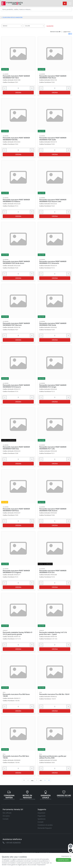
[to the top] (71, 850)
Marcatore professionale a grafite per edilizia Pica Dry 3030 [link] (53, 757)
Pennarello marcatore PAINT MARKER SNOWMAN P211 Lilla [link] (53, 448)
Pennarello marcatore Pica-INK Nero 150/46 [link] (16, 757)
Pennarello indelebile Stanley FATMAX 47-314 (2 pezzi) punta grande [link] (18, 633)
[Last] (49, 780)
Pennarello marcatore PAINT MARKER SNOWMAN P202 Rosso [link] (53, 77)
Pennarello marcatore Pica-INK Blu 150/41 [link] (54, 694)
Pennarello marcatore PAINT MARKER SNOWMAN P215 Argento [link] (16, 572)
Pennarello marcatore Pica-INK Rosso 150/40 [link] (16, 695)
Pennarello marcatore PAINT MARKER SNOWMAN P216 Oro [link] (53, 572)
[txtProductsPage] (37, 780)
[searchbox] (22, 28)
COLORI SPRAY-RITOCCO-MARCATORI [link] (12, 17)
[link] (12, 3)
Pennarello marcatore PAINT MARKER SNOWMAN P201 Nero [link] (16, 77)
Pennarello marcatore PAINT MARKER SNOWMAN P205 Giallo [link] (53, 139)
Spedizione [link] (42, 819)
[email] (71, 846)
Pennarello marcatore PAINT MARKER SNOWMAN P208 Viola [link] (16, 448)
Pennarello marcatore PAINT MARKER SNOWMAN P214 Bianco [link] (16, 201)
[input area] (36, 9)
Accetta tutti (63, 860)
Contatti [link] (6, 819)
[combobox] (12, 26)
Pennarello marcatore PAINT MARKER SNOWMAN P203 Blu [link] (16, 139)
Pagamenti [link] (41, 816)
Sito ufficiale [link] (7, 813)
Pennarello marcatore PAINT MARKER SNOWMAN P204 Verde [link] (53, 324)
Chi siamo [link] (6, 816)
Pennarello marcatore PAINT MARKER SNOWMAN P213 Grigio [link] (53, 386)
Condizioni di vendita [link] (45, 825)
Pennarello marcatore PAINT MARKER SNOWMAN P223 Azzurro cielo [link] (53, 201)
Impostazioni (66, 856)
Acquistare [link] (41, 813)
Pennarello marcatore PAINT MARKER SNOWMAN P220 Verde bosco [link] (16, 262)
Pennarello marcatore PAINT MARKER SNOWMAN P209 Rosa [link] (16, 510)
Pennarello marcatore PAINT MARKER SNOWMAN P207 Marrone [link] (16, 324)
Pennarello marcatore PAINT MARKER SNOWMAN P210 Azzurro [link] (16, 386)
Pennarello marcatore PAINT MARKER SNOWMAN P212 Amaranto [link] (53, 262)
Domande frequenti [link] (45, 828)
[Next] (45, 780)
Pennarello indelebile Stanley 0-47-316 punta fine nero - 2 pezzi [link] (53, 633)
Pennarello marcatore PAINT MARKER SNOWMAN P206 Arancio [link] (53, 510)
